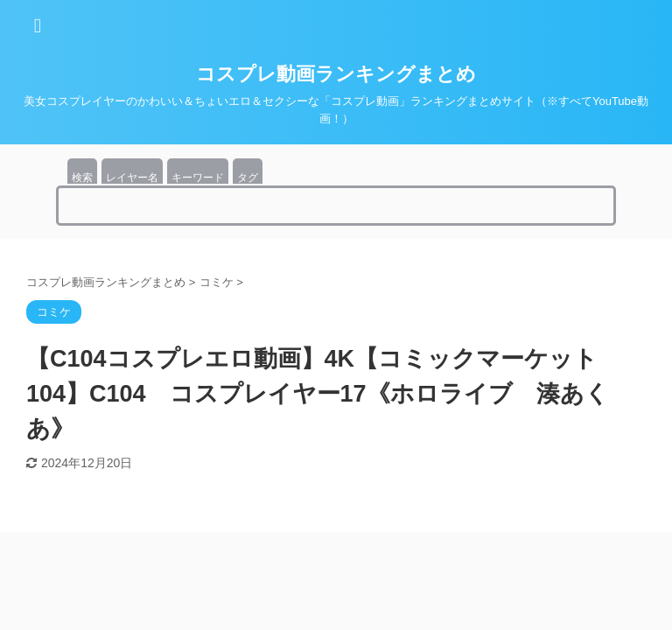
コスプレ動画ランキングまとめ (336, 74)
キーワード (198, 178)
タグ (248, 178)
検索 (82, 178)
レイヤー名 (132, 178)
